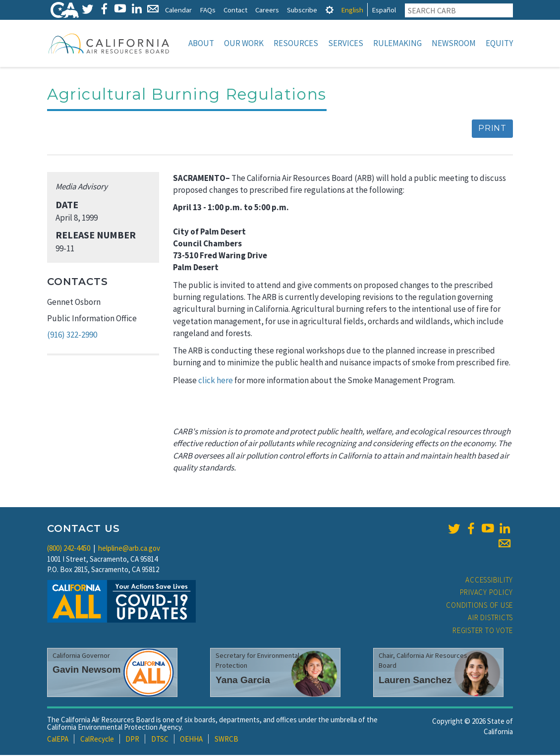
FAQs (208, 10)
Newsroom (454, 43)
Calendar (178, 10)
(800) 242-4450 (69, 549)
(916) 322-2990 (72, 336)
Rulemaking (397, 43)
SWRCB (226, 740)
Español (384, 10)
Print (492, 129)
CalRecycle (97, 740)
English (352, 10)
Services (346, 43)
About (201, 43)
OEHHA (191, 740)
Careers (267, 10)
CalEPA (58, 740)
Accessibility (489, 581)
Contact (235, 10)
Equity (499, 43)
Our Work (244, 43)
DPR (132, 740)
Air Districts (490, 618)
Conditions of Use (479, 606)
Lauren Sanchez (415, 681)
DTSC (160, 740)
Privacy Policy (487, 593)
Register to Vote (483, 631)
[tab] (330, 10)
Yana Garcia (243, 681)
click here (216, 381)
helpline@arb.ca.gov (129, 549)
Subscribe (302, 10)
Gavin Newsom (87, 670)
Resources (296, 43)
